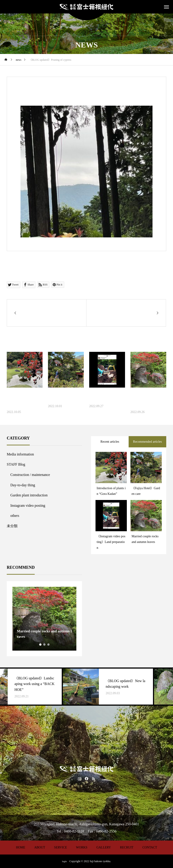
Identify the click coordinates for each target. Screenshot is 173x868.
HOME (21, 847)
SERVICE (60, 847)
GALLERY (104, 847)
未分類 (12, 526)
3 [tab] (49, 645)
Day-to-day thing (23, 485)
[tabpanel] (44, 619)
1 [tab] (41, 645)
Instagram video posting (28, 505)
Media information (20, 454)
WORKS (82, 847)
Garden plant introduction (29, 495)
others (15, 516)
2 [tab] (45, 645)
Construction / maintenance (30, 475)
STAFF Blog (16, 464)
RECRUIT (127, 847)
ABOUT (40, 847)
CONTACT (150, 847)
